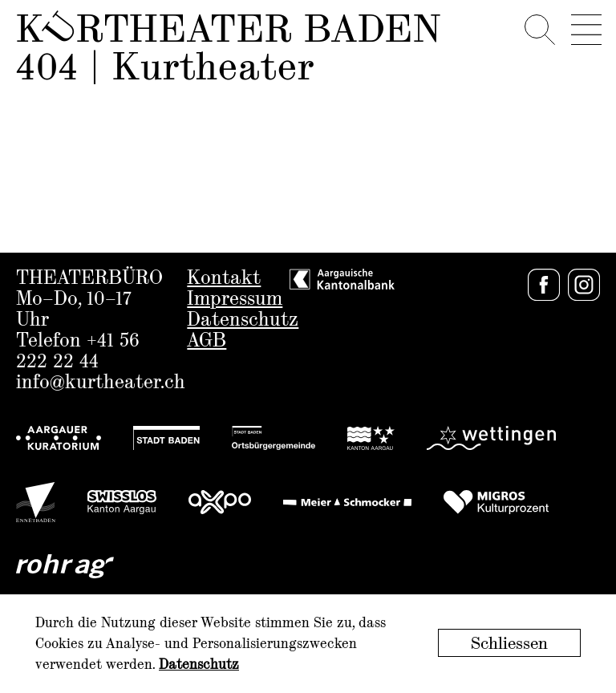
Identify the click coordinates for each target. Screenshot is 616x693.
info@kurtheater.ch (101, 383)
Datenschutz (243, 320)
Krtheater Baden (228, 30)
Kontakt (224, 279)
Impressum (235, 300)
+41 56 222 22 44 (78, 352)
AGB (207, 341)
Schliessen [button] (509, 644)
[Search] (539, 26)
